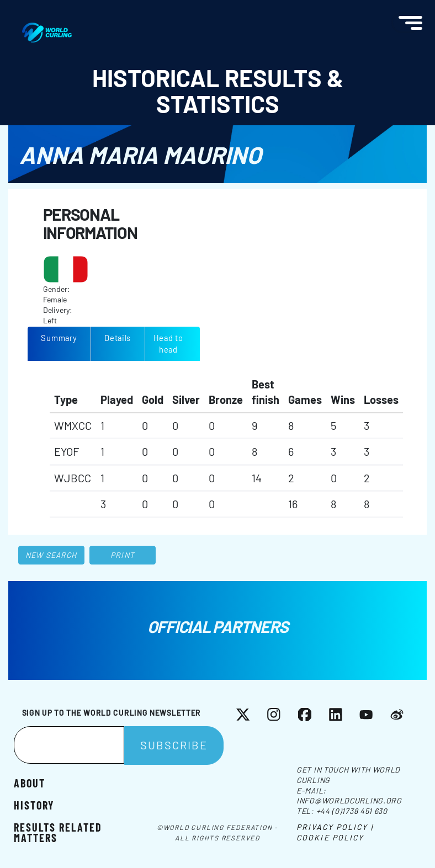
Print (123, 555)
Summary (59, 338)
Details (118, 338)
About (30, 782)
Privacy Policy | (335, 827)
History (34, 805)
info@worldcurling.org (349, 800)
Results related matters (58, 832)
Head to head (168, 344)
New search (51, 555)
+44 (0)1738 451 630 (352, 811)
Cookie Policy (330, 837)
